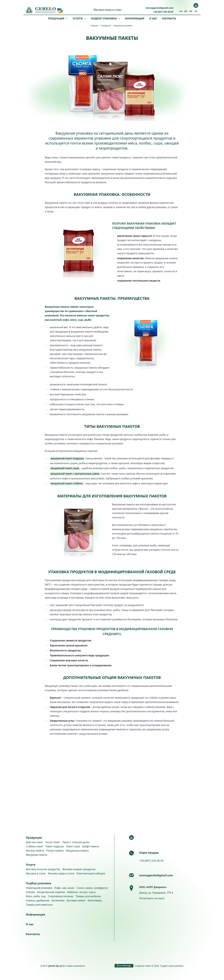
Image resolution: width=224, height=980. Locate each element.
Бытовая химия (76, 900)
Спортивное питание (61, 896)
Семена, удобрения (38, 900)
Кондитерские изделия (51, 892)
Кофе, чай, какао (64, 888)
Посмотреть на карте (152, 898)
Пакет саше (73, 846)
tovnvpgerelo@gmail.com (159, 8)
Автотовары (95, 900)
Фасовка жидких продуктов (79, 869)
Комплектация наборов (91, 873)
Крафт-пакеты (91, 846)
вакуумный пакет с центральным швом (75, 474)
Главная (94, 26)
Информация (135, 18)
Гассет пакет (53, 842)
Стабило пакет (35, 846)
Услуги (78, 18)
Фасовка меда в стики (107, 10)
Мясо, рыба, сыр (36, 896)
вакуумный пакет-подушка (67, 458)
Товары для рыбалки (88, 896)
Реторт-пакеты (55, 851)
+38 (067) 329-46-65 (163, 12)
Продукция (56, 18)
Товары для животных (39, 905)
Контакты (169, 18)
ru (186, 11)
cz (196, 11)
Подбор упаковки (104, 18)
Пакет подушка (55, 846)
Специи (30, 892)
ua (181, 11)
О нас (153, 18)
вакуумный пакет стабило (67, 483)
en (191, 11)
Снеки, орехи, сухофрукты (92, 888)
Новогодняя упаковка (39, 888)
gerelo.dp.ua (55, 966)
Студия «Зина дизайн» (172, 966)
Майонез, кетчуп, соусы (81, 892)
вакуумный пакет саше (65, 468)
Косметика (58, 900)
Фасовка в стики (36, 873)
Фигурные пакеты (37, 855)
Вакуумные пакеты (77, 851)
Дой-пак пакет (34, 842)
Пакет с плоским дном (76, 842)
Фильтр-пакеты (35, 851)
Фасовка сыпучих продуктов (43, 869)
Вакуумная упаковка (123, 26)
